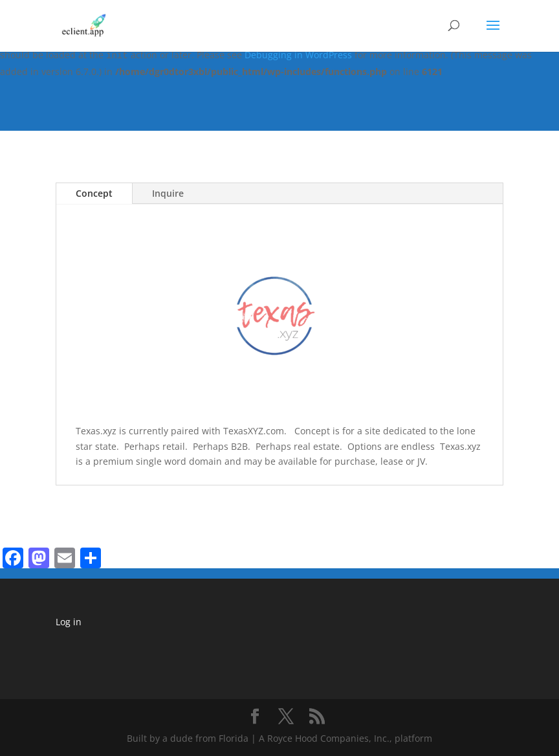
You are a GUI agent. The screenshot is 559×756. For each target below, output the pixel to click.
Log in (69, 622)
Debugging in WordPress (298, 55)
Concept (94, 193)
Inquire (168, 193)
